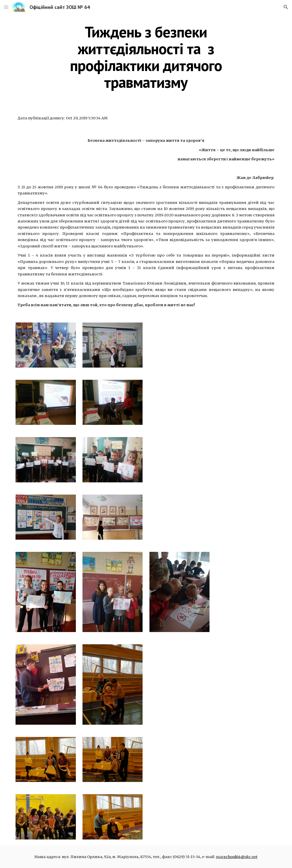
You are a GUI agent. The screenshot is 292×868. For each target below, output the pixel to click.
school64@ (234, 857)
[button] (6, 7)
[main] (146, 57)
